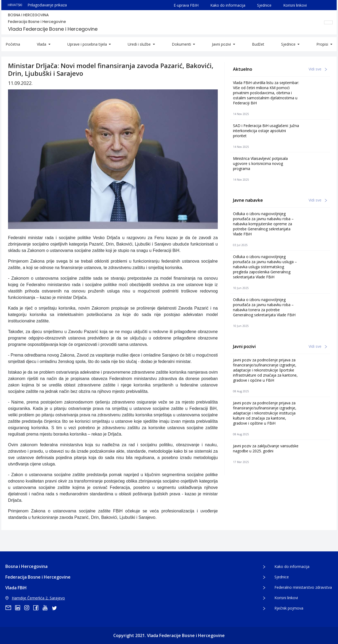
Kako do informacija (228, 5)
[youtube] (47, 608)
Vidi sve (318, 69)
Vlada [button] (42, 44)
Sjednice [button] (289, 44)
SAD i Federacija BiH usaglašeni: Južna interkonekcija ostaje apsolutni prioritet (266, 131)
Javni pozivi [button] (222, 44)
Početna (13, 44)
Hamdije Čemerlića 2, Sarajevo (35, 598)
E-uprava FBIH (186, 5)
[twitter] (56, 608)
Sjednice (264, 5)
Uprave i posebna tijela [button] (88, 44)
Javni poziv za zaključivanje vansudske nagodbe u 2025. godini (266, 448)
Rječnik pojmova (289, 608)
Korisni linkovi (295, 5)
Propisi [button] (323, 44)
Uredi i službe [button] (140, 44)
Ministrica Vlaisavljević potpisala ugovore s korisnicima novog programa (260, 163)
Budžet (258, 44)
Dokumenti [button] (182, 44)
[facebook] (38, 608)
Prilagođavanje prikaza (47, 5)
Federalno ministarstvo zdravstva (303, 587)
